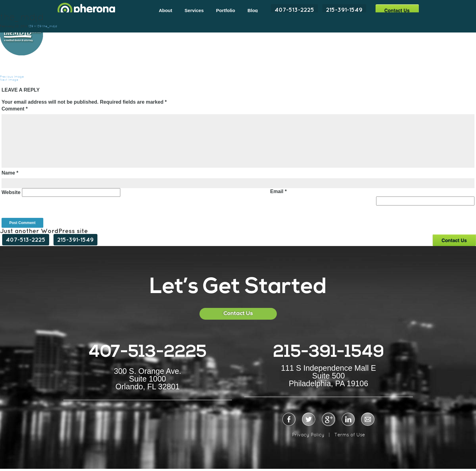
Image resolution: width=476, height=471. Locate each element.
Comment (15, 109)
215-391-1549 (344, 10)
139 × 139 (35, 26)
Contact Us (397, 10)
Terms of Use (350, 435)
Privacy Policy (308, 435)
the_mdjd (50, 26)
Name (10, 173)
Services (194, 10)
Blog (253, 10)
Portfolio (226, 10)
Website (11, 192)
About (165, 10)
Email (278, 191)
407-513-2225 (294, 10)
